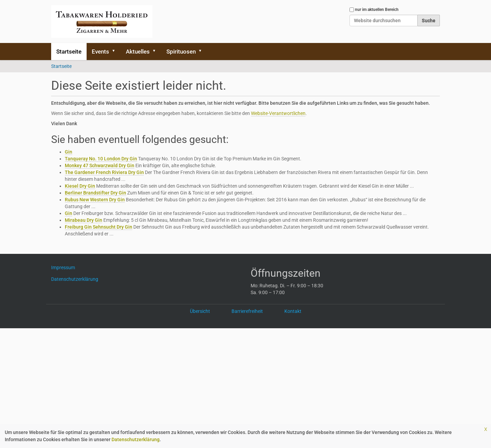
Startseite (69, 52)
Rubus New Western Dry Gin (95, 200)
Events (100, 52)
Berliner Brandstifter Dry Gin (95, 193)
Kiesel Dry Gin (80, 186)
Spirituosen (181, 52)
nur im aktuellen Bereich (377, 10)
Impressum (66, 268)
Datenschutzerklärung (136, 439)
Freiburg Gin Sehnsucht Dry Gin (99, 227)
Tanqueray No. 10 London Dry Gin (101, 159)
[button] (116, 52)
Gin (69, 152)
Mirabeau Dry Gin (84, 220)
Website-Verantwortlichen (278, 113)
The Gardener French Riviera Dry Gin (104, 172)
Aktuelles (138, 52)
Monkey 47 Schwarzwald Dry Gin (100, 165)
